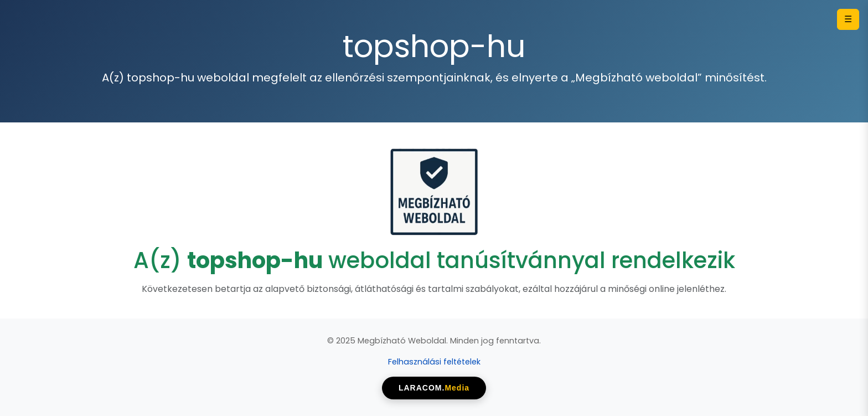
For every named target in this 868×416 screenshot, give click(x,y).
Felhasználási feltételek (434, 362)
